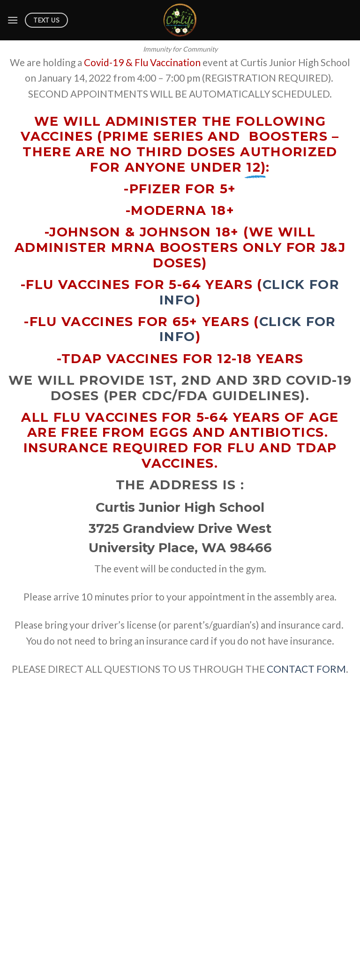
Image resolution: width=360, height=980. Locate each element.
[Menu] (13, 20)
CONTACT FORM (306, 669)
